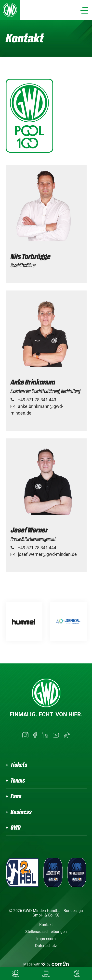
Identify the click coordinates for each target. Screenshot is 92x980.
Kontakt (46, 925)
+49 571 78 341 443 (37, 400)
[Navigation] (84, 10)
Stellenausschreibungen (46, 932)
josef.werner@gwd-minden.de (47, 554)
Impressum (46, 939)
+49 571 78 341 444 (37, 548)
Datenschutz (46, 946)
